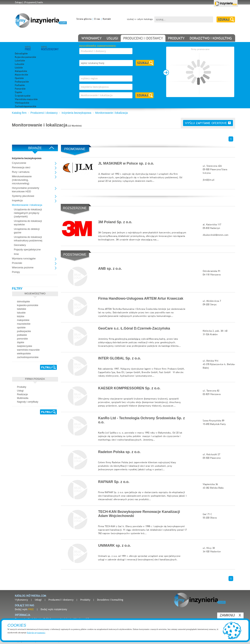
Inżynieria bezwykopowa (76, 113)
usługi (112, 38)
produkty (176, 38)
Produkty (85, 600)
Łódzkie (19, 68)
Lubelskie (20, 61)
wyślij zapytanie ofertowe (208, 123)
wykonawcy (92, 38)
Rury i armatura (21, 172)
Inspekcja (17, 200)
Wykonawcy (21, 600)
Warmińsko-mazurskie (26, 99)
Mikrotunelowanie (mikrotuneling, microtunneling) (22, 180)
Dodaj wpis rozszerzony (54, 609)
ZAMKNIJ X (230, 615)
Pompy (16, 272)
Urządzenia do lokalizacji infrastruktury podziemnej (28, 239)
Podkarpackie (22, 82)
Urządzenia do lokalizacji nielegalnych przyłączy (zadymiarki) (28, 213)
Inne (16, 254)
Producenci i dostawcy (44, 113)
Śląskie (18, 92)
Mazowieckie (21, 75)
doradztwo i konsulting (211, 38)
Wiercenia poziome (23, 267)
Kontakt (107, 19)
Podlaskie (20, 85)
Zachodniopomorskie (26, 106)
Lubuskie (20, 64)
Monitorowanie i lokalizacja (111, 113)
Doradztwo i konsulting (110, 600)
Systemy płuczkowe (23, 196)
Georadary (20, 245)
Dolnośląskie (21, 54)
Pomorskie (20, 89)
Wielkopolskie (22, 103)
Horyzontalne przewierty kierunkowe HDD (25, 190)
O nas (97, 19)
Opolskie (19, 78)
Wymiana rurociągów (24, 258)
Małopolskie (21, 71)
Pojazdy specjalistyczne (27, 249)
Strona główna (84, 19)
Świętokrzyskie (23, 96)
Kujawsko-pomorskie (25, 57)
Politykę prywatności (36, 632)
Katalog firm (19, 113)
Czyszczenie (19, 163)
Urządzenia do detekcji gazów (27, 231)
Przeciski (17, 263)
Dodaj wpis (24, 609)
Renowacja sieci (21, 167)
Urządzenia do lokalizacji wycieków (28, 223)
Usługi (38, 600)
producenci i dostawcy (143, 38)
